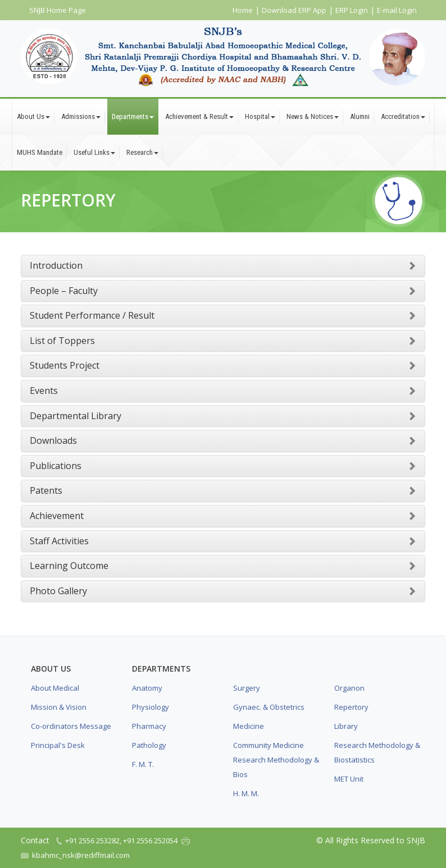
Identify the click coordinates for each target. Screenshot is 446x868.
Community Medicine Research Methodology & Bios (276, 760)
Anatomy (147, 688)
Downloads (53, 440)
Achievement (57, 516)
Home (243, 10)
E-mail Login (397, 10)
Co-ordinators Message (71, 726)
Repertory (351, 707)
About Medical (55, 688)
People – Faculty (64, 291)
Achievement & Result (199, 116)
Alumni (360, 116)
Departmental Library (76, 416)
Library (346, 726)
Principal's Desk (58, 745)
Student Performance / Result (92, 315)
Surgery (247, 688)
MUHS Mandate (40, 152)
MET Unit (349, 779)
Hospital (260, 116)
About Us (33, 116)
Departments (133, 116)
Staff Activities (59, 541)
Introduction (56, 265)
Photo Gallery (58, 591)
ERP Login (352, 10)
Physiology (151, 707)
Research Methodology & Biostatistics (377, 752)
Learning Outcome (69, 566)
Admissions (81, 116)
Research (142, 152)
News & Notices (313, 116)
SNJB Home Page (58, 10)
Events (44, 391)
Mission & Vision (59, 707)
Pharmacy (149, 726)
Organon (349, 688)
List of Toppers (62, 341)
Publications (56, 466)
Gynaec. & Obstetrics (269, 707)
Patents (46, 490)
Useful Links (94, 152)
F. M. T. (143, 764)
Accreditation (403, 116)
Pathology (149, 745)
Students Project (65, 365)
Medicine (249, 726)
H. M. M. (246, 793)
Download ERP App (294, 10)
